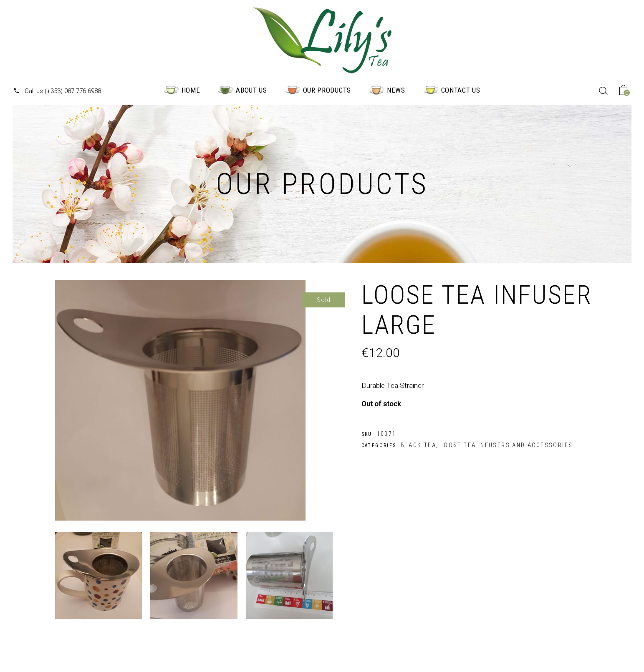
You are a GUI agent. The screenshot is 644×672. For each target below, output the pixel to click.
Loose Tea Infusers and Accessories (507, 445)
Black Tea (418, 445)
